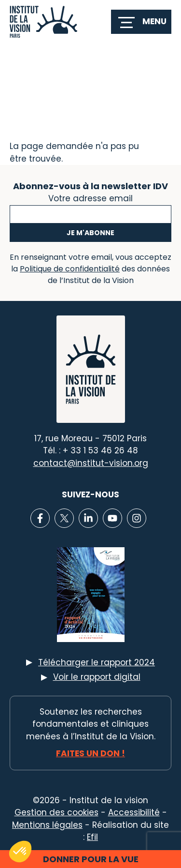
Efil (92, 837)
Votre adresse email (90, 197)
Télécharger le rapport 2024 (97, 662)
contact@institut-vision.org (91, 463)
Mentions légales (47, 825)
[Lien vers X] (64, 518)
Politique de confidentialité (70, 269)
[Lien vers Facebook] (40, 518)
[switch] (141, 22)
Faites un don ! (90, 753)
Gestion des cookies (56, 812)
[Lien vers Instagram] (137, 518)
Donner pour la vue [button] (91, 859)
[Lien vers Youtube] (112, 518)
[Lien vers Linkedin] (88, 518)
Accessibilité (134, 812)
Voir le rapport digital (97, 677)
